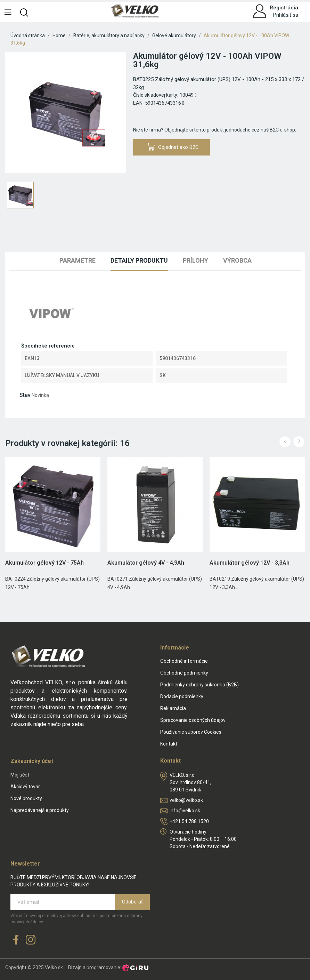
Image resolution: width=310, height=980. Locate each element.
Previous (285, 442)
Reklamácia (173, 708)
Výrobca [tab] (237, 260)
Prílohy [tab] (195, 260)
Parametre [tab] (77, 260)
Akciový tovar (25, 787)
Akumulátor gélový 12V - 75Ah (44, 563)
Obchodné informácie (184, 661)
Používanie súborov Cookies (191, 732)
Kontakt (169, 744)
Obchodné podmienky (184, 673)
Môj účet (20, 775)
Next (299, 442)
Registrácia (284, 8)
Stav (25, 395)
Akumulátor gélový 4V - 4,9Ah (146, 563)
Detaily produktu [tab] (139, 260)
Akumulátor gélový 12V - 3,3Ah (250, 563)
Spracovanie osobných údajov (193, 720)
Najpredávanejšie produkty (40, 810)
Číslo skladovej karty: (156, 95)
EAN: (138, 103)
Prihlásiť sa (286, 15)
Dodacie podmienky (182, 696)
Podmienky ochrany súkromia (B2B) (199, 685)
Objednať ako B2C (173, 147)
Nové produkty (26, 798)
